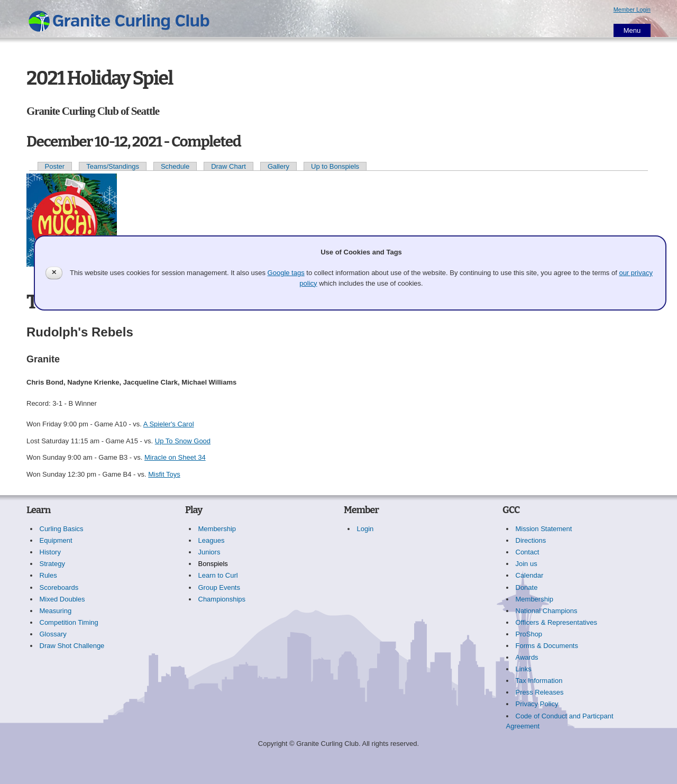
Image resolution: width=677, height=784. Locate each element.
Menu (632, 30)
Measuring (56, 611)
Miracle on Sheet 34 (175, 457)
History (50, 552)
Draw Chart (228, 166)
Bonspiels (213, 564)
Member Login (632, 10)
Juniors (209, 552)
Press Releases (540, 692)
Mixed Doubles (62, 599)
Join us (527, 564)
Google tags (286, 273)
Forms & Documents (547, 646)
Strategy (52, 564)
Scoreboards (59, 587)
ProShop (529, 634)
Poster (55, 166)
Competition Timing (69, 622)
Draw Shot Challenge (72, 646)
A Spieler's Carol (169, 424)
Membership (217, 529)
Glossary (53, 634)
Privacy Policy (537, 704)
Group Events (219, 587)
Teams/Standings (113, 166)
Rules (48, 575)
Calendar (530, 575)
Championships (222, 599)
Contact (528, 552)
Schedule (175, 166)
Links (524, 669)
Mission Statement (544, 529)
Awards (527, 657)
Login (365, 529)
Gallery (278, 166)
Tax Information (539, 681)
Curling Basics (62, 529)
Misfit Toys (164, 474)
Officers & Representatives (556, 622)
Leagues (212, 540)
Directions (531, 540)
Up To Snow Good (183, 441)
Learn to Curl (218, 575)
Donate (527, 587)
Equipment (56, 540)
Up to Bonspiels (335, 166)
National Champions (547, 611)
